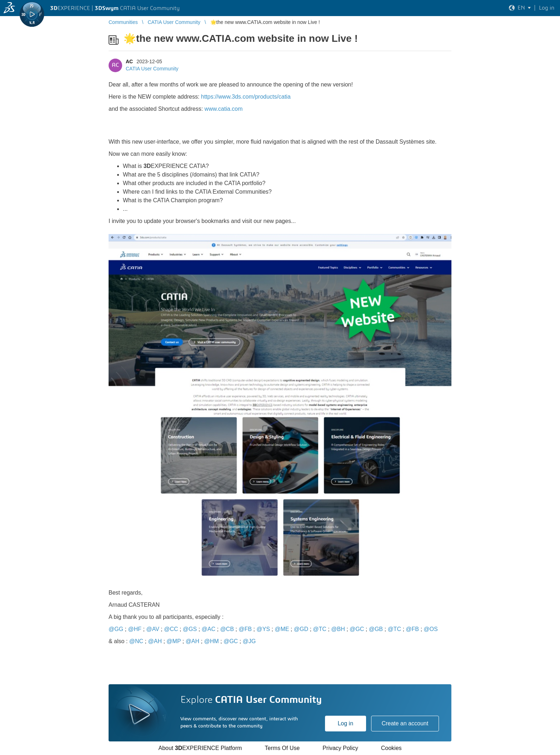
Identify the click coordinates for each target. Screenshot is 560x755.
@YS (263, 629)
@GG (116, 629)
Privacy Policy (340, 748)
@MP (174, 641)
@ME (282, 629)
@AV (152, 629)
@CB (227, 629)
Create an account (405, 723)
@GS (190, 629)
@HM (211, 641)
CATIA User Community (152, 69)
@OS (431, 629)
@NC (136, 641)
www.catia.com (224, 109)
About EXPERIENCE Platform (200, 748)
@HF (135, 629)
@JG (249, 641)
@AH (155, 641)
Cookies (391, 748)
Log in (345, 723)
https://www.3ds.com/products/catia (246, 97)
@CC (171, 629)
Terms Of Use (282, 748)
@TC (320, 629)
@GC (357, 629)
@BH (338, 629)
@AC (209, 629)
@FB (245, 629)
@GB (376, 629)
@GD (301, 629)
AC (129, 61)
